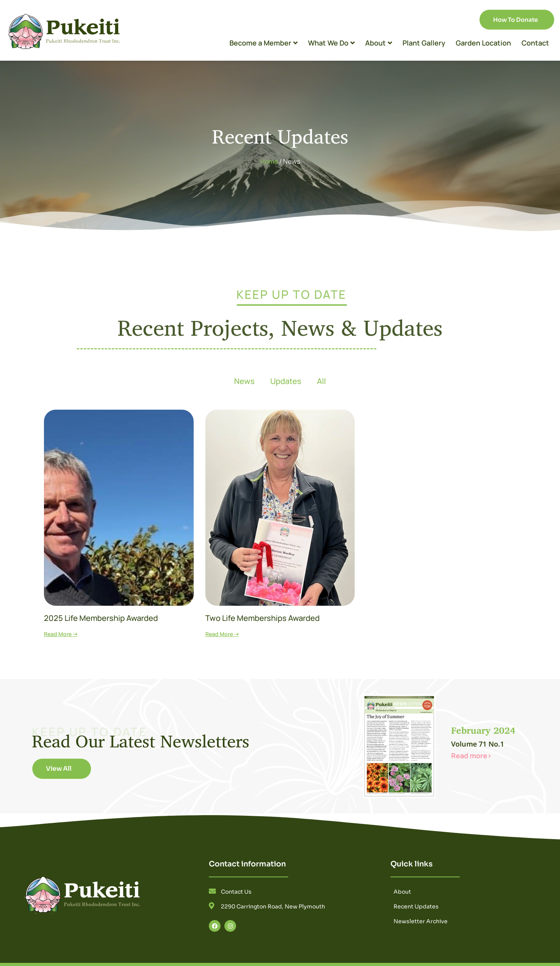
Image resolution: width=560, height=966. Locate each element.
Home (269, 161)
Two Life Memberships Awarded (262, 618)
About (379, 43)
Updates (286, 381)
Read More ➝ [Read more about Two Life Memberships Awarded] (222, 634)
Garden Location (483, 43)
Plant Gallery (424, 43)
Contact (535, 43)
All (321, 381)
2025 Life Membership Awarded (101, 618)
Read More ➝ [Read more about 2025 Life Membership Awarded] (61, 634)
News (244, 381)
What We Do (331, 43)
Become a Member (263, 43)
